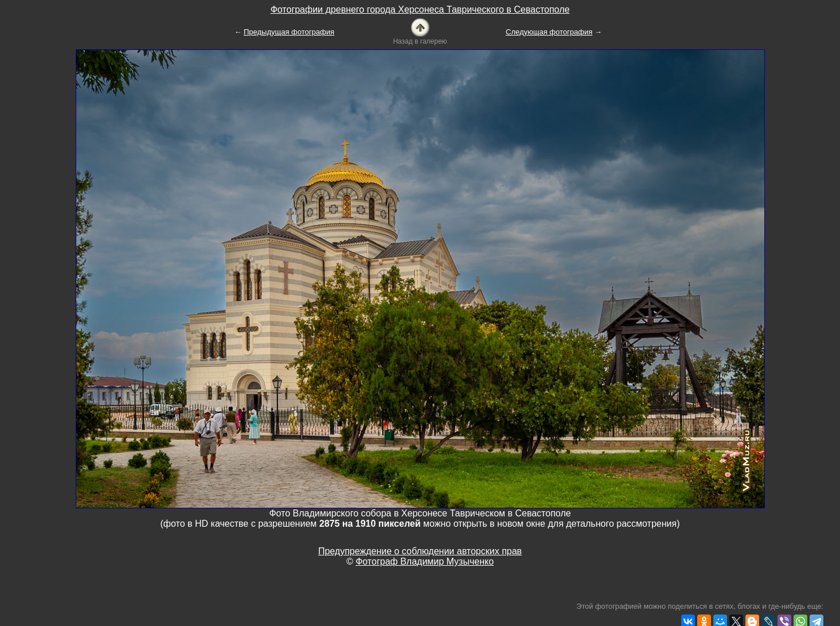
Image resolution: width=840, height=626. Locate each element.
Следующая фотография (549, 32)
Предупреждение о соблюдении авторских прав (420, 551)
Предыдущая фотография (289, 32)
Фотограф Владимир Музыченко (425, 561)
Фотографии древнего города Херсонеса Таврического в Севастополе (420, 9)
